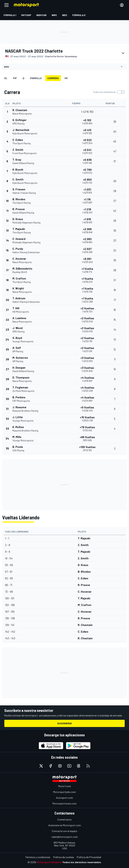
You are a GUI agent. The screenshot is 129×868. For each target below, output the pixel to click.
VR (66, 78)
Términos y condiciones (38, 857)
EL (6, 78)
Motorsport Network (49, 862)
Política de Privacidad (89, 857)
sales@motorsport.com (64, 837)
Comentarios (64, 819)
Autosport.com (64, 798)
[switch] (109, 92)
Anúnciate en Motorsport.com (65, 825)
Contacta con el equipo (64, 831)
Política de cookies (64, 857)
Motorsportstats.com (64, 803)
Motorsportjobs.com (64, 792)
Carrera (53, 78)
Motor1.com (65, 786)
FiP (15, 78)
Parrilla (36, 78)
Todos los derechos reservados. (82, 862)
